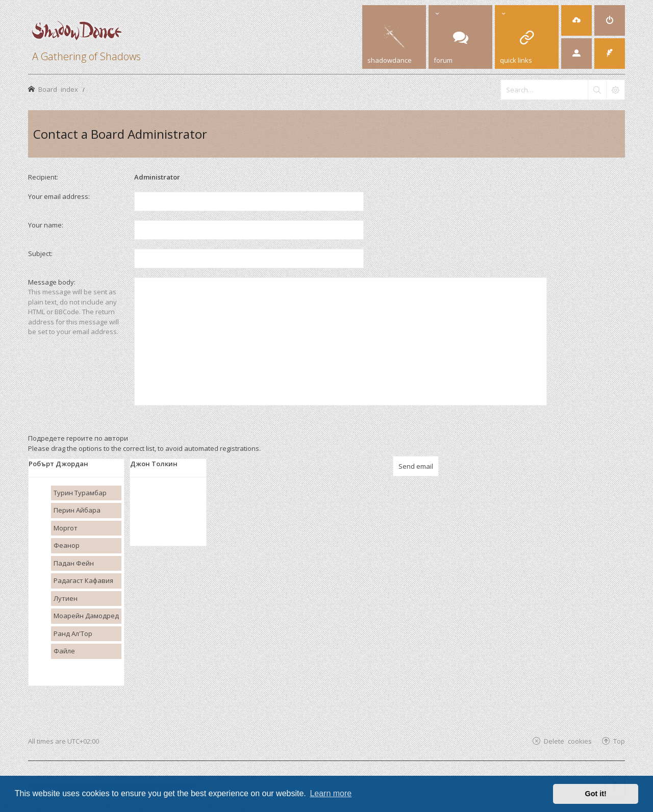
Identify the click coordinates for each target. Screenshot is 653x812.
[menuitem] (576, 20)
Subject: (40, 253)
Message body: (52, 282)
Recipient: (43, 177)
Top (619, 741)
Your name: (46, 225)
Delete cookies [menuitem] (568, 741)
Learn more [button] (331, 793)
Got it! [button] (596, 794)
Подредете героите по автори (78, 438)
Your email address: (59, 196)
